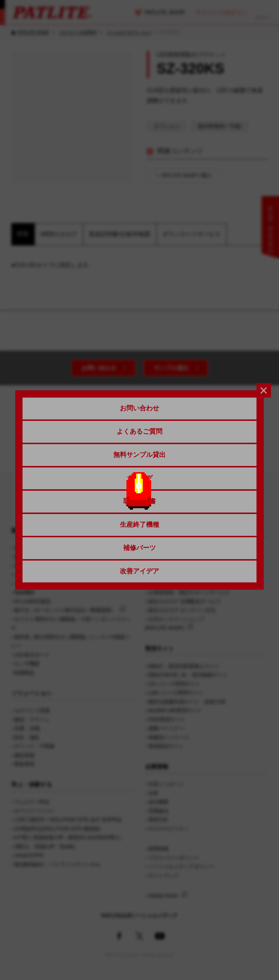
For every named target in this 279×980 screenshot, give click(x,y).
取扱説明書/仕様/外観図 (120, 234)
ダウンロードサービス (191, 234)
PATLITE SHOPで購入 (187, 175)
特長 (23, 234)
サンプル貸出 (171, 368)
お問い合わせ (99, 368)
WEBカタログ (59, 234)
